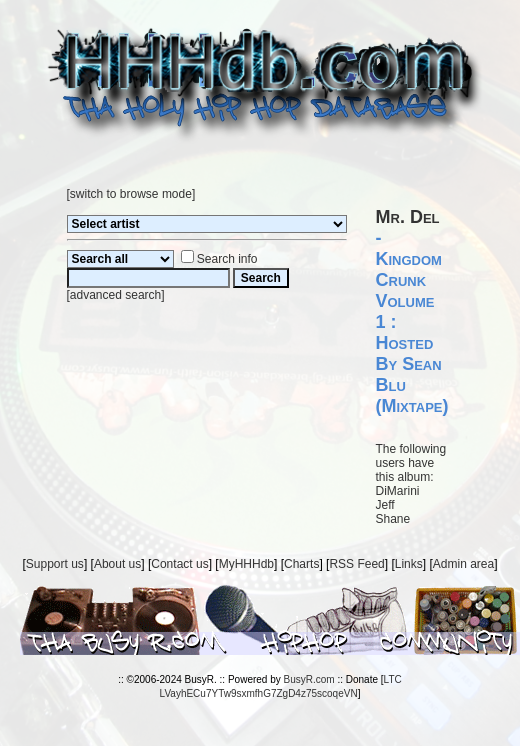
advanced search (115, 295)
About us (117, 564)
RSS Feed (356, 564)
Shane (393, 519)
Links (409, 564)
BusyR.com (309, 679)
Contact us (179, 564)
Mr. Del (408, 217)
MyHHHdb (246, 564)
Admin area (463, 564)
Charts (301, 564)
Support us (55, 564)
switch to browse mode (131, 194)
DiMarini (398, 491)
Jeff (385, 505)
